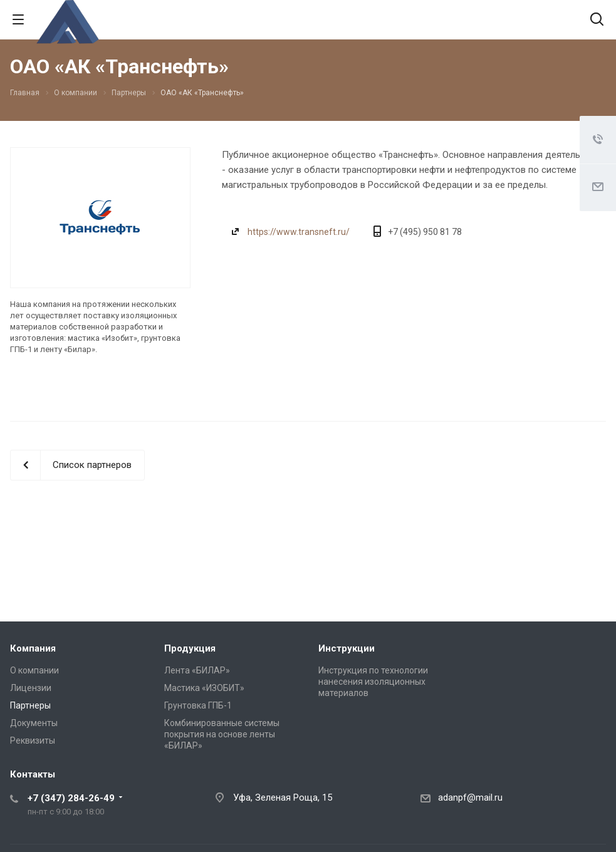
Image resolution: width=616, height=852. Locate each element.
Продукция (190, 648)
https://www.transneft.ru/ (299, 232)
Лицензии (31, 688)
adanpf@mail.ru (470, 797)
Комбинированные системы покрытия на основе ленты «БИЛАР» (222, 734)
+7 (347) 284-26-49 (71, 798)
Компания (33, 648)
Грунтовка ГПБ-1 (198, 705)
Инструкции (347, 648)
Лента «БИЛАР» (197, 670)
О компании (34, 670)
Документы (34, 723)
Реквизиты (33, 740)
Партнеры (30, 705)
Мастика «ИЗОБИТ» (204, 688)
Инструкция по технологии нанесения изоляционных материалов (373, 682)
